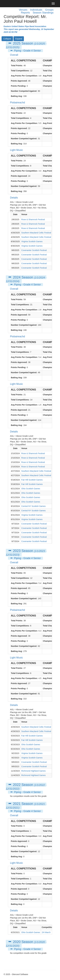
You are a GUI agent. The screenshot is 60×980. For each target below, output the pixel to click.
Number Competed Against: (24, 91)
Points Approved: (19, 81)
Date (15, 214)
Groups (49, 10)
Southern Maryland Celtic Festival (36, 233)
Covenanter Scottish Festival (34, 250)
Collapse (7, 39)
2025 (17, 43)
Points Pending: (19, 86)
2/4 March (46, 932)
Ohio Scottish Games (31, 489)
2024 (17, 277)
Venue (24, 214)
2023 (17, 551)
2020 (17, 942)
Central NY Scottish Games (33, 506)
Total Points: (17, 66)
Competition (47, 927)
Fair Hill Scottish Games (32, 480)
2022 (17, 785)
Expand (19, 39)
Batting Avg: (17, 96)
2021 (17, 804)
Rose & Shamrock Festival (33, 219)
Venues (23, 10)
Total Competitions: (20, 71)
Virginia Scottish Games (32, 241)
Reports (25, 13)
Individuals (36, 10)
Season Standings (43, 13)
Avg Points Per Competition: (24, 76)
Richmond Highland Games (33, 771)
